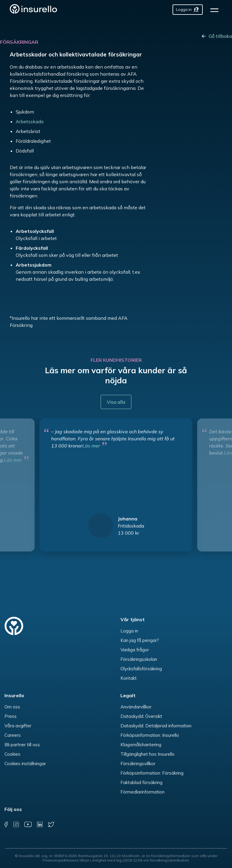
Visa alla (116, 402)
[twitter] (51, 824)
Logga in (129, 631)
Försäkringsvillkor (138, 764)
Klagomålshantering (141, 745)
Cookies (12, 754)
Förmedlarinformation (142, 792)
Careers (13, 735)
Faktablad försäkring (141, 782)
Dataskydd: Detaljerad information (156, 726)
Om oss (12, 707)
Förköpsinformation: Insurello (150, 735)
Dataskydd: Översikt (141, 716)
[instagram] (16, 824)
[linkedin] (40, 824)
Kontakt (129, 678)
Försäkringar (19, 42)
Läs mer (91, 446)
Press (11, 716)
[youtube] (28, 824)
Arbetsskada (30, 121)
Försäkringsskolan (139, 659)
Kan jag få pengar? (140, 640)
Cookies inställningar (25, 764)
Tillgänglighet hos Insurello (148, 754)
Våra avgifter (18, 726)
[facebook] (6, 824)
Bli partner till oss (22, 745)
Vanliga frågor (135, 650)
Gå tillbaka (220, 36)
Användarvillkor (136, 707)
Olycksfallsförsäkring (141, 669)
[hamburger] (216, 10)
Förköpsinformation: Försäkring (152, 773)
